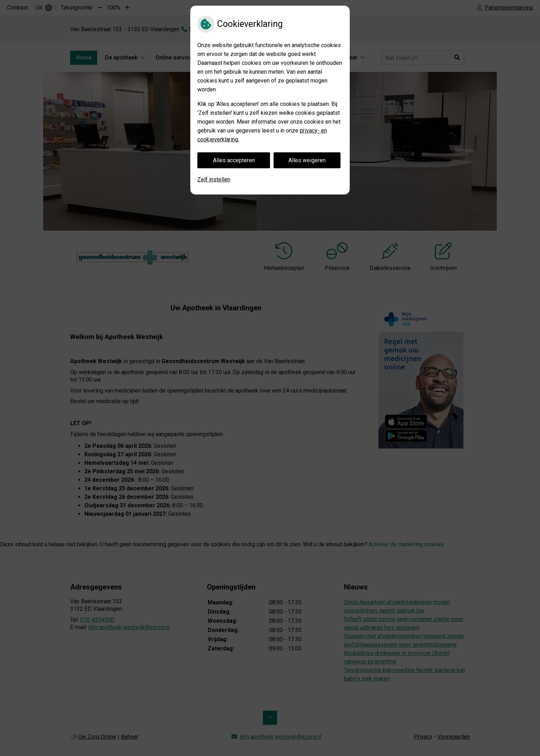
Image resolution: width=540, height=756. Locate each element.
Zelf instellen (214, 179)
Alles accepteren (234, 160)
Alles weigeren (307, 160)
